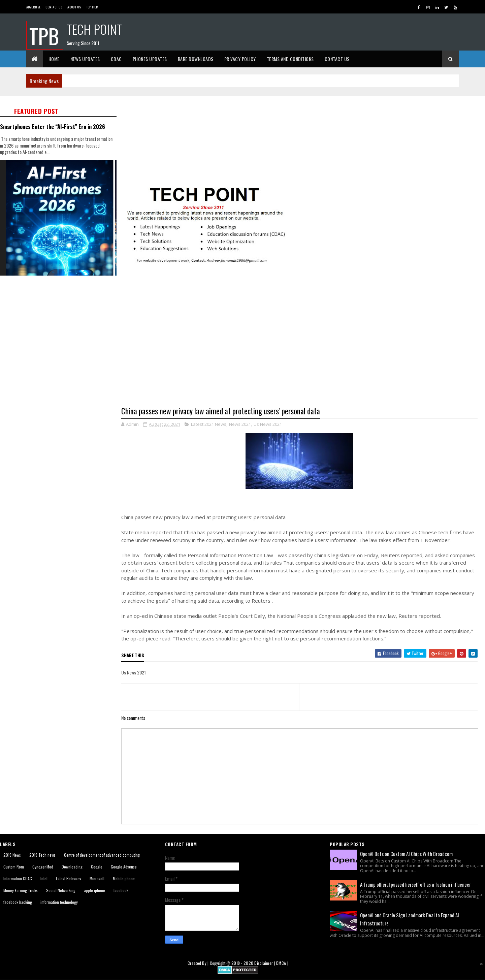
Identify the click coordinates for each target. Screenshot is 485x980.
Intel (44, 878)
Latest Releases (69, 878)
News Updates (85, 59)
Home (54, 59)
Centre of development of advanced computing (102, 855)
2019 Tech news (42, 855)
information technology (59, 902)
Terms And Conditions (290, 59)
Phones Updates (150, 59)
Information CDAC (18, 878)
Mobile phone (124, 878)
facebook (121, 890)
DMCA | (282, 963)
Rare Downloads (196, 59)
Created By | (199, 963)
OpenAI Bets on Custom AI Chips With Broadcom (406, 854)
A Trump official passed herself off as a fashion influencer (415, 884)
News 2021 (240, 424)
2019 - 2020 (242, 963)
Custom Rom (14, 867)
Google (97, 867)
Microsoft (97, 878)
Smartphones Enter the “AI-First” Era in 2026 (53, 127)
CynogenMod (43, 867)
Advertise (34, 7)
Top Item (92, 7)
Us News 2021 (268, 424)
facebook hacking (18, 902)
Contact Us (54, 7)
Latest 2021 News (209, 424)
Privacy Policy (240, 59)
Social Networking (61, 890)
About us (74, 7)
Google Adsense (124, 867)
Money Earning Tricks (21, 890)
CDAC (116, 59)
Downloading (72, 867)
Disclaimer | (265, 963)
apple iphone (94, 890)
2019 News (12, 855)
